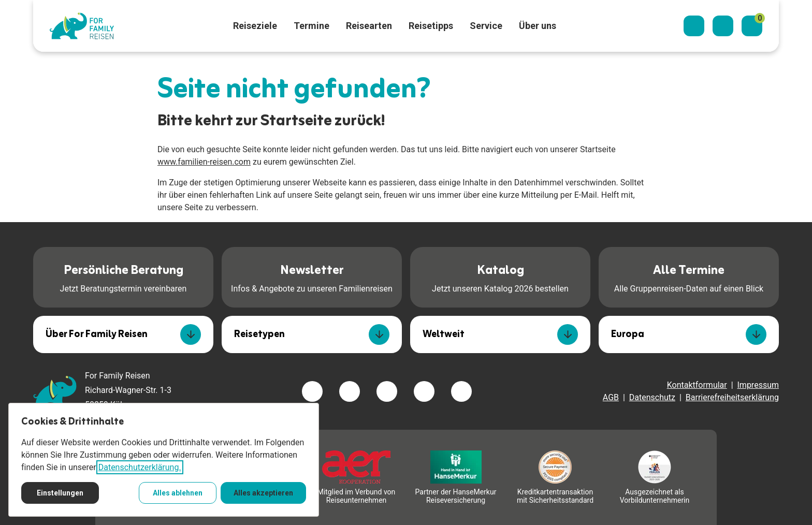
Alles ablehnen (178, 493)
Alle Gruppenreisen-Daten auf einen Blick (689, 276)
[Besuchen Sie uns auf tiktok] (461, 391)
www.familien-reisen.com (204, 162)
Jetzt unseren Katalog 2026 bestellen (500, 276)
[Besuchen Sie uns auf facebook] (312, 391)
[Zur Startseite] (82, 26)
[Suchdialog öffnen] (694, 26)
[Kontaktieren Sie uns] (723, 26)
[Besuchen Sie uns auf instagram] (387, 391)
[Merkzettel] (752, 26)
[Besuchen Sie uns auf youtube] (424, 391)
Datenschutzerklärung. (140, 467)
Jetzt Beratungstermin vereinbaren (124, 276)
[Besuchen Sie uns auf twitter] (350, 391)
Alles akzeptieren (263, 493)
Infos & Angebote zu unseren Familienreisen (312, 276)
